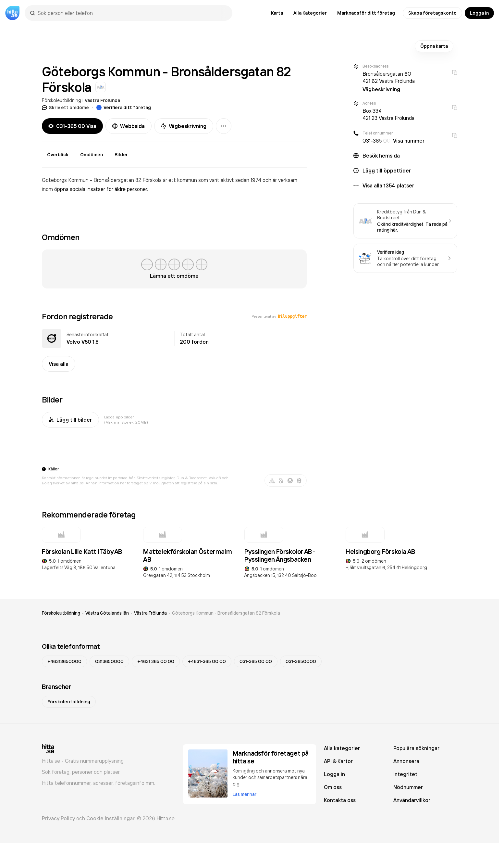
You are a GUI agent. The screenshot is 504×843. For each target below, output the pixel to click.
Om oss (333, 787)
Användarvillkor (412, 800)
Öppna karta (434, 46)
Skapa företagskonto (432, 13)
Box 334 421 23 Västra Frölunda (388, 114)
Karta (277, 13)
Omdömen (92, 155)
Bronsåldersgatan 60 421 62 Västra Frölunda (389, 77)
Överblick (58, 155)
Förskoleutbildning (61, 100)
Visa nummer (409, 141)
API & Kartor (338, 761)
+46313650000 (64, 661)
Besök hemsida (381, 156)
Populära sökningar (416, 748)
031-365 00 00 (256, 661)
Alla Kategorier (310, 13)
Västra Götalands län (107, 613)
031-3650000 (301, 661)
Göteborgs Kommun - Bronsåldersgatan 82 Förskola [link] (226, 613)
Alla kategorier (342, 748)
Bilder (121, 155)
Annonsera (406, 761)
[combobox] (132, 13)
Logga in (479, 13)
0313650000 (109, 661)
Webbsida (129, 126)
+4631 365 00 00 (156, 661)
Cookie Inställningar (111, 818)
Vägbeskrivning (184, 126)
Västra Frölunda (102, 100)
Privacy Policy (58, 818)
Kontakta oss (340, 800)
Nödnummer (408, 787)
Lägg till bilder (70, 420)
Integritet (405, 774)
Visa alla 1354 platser (388, 185)
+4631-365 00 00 (207, 661)
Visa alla (59, 364)
